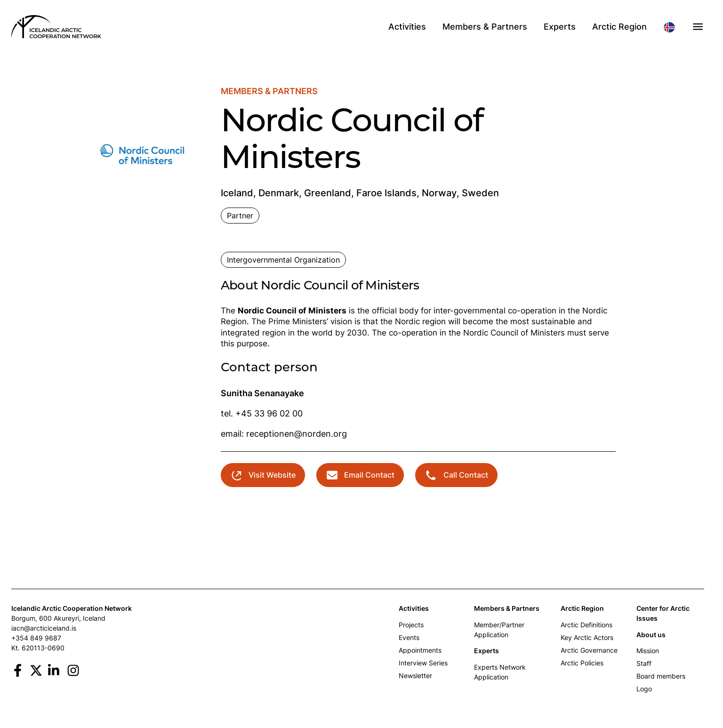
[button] (698, 27)
